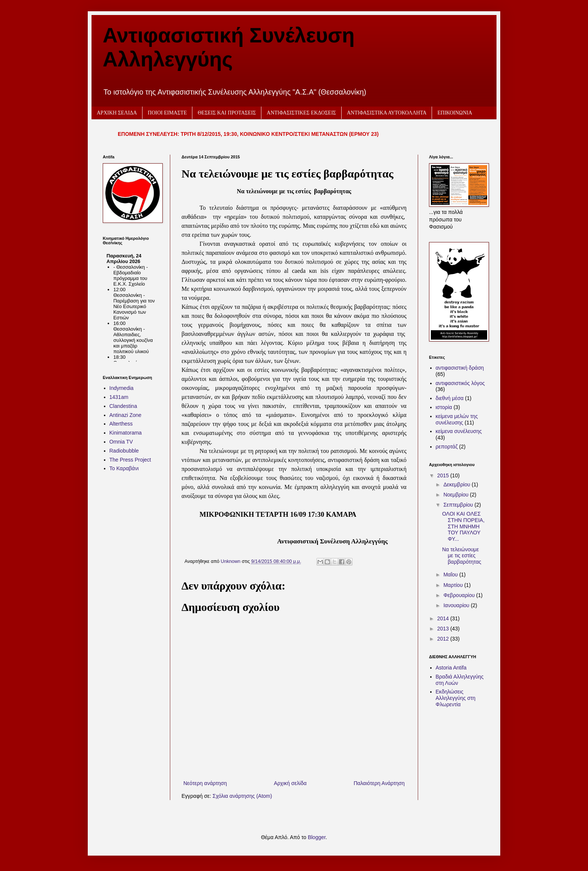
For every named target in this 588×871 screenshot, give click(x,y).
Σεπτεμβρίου (459, 505)
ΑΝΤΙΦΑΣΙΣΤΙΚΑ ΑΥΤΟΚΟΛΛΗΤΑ (387, 113)
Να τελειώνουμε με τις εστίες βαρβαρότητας (462, 556)
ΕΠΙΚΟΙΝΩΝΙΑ (455, 113)
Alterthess (121, 424)
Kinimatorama (126, 433)
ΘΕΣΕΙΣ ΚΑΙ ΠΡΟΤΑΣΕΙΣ (227, 113)
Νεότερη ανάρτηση (205, 783)
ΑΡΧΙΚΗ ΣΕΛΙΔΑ (117, 113)
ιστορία (444, 407)
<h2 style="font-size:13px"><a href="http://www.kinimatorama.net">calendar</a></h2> (131, 305)
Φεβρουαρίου (460, 595)
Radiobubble (124, 451)
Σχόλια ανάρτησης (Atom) (242, 796)
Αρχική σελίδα (290, 783)
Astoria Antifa (451, 668)
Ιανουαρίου (457, 605)
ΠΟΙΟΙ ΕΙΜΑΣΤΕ (167, 113)
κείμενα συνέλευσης (459, 431)
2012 (444, 639)
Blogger (317, 837)
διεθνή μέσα (450, 398)
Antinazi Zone (126, 415)
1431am (119, 397)
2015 (444, 475)
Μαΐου (451, 575)
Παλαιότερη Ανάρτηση (379, 783)
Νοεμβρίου (457, 495)
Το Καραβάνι (124, 468)
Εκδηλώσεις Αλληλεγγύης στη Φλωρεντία (456, 698)
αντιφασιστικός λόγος (460, 383)
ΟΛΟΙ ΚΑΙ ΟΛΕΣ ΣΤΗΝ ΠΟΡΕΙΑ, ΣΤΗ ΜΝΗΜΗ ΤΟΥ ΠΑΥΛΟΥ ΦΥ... (463, 526)
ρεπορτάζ (447, 447)
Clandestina (123, 406)
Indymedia (122, 388)
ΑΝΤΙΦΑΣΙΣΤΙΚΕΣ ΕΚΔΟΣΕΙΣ (301, 113)
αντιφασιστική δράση (460, 368)
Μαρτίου (454, 585)
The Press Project (130, 460)
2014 (444, 618)
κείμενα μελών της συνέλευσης (457, 419)
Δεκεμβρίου (457, 484)
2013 (444, 629)
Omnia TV (121, 442)
